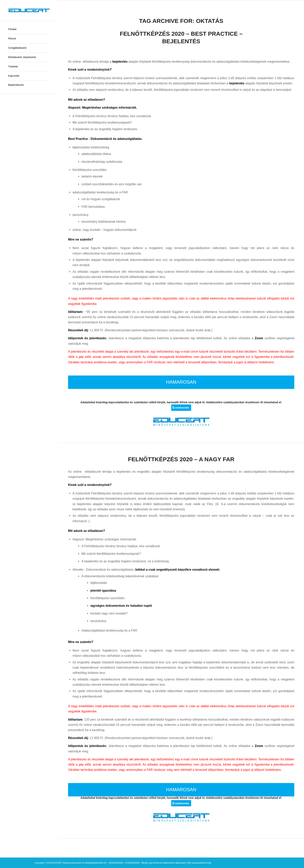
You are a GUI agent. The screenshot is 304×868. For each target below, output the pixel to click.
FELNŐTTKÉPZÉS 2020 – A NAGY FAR (181, 459)
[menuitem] (29, 29)
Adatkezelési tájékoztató (174, 863)
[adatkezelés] (181, 408)
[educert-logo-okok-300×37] (29, 10)
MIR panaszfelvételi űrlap (199, 863)
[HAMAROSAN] (181, 382)
